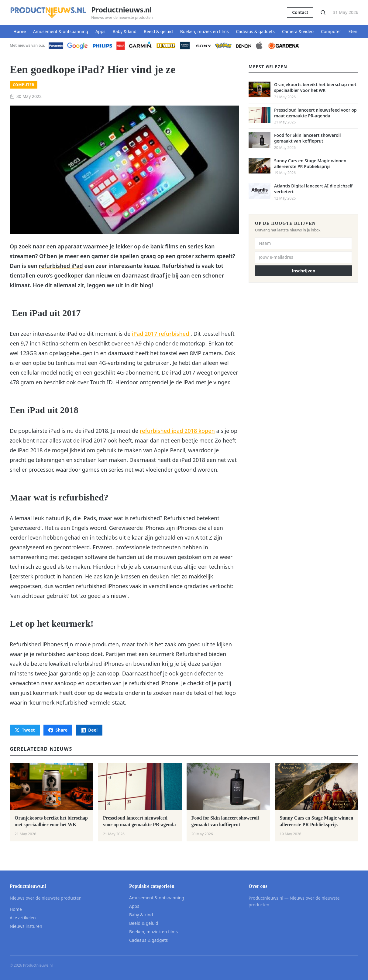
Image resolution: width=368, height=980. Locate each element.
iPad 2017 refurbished (161, 334)
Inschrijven (304, 271)
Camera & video (298, 31)
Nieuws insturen (26, 926)
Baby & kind (125, 31)
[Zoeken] (323, 12)
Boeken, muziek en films (205, 31)
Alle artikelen (23, 918)
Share (58, 730)
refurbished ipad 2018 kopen (177, 431)
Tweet (25, 730)
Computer (331, 31)
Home (20, 31)
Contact (300, 12)
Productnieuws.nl (121, 10)
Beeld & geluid (158, 31)
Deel (89, 730)
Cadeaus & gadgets (255, 31)
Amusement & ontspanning (61, 31)
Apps (100, 31)
